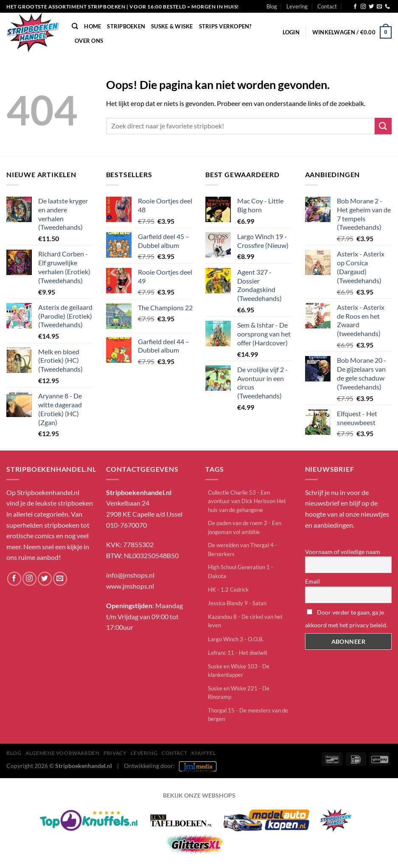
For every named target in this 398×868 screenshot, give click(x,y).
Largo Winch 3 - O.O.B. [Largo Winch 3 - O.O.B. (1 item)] (236, 639)
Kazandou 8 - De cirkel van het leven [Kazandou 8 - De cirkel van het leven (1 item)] (245, 621)
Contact (327, 6)
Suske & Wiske (172, 26)
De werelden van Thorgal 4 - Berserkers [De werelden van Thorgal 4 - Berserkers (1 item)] (242, 549)
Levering (297, 6)
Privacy (115, 753)
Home (92, 26)
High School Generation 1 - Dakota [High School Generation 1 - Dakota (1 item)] (241, 571)
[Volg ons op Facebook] (355, 7)
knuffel (203, 753)
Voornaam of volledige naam (343, 552)
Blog (272, 6)
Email (313, 581)
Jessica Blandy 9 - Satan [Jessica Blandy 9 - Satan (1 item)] (237, 603)
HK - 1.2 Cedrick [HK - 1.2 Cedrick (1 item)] (228, 590)
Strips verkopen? (225, 26)
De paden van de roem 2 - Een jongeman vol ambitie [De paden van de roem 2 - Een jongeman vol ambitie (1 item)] (245, 527)
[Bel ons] (387, 7)
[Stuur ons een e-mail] (379, 7)
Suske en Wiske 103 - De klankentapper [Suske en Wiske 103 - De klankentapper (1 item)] (239, 670)
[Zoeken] (75, 26)
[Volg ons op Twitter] (371, 7)
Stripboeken (126, 26)
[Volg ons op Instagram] (363, 7)
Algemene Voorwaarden (62, 753)
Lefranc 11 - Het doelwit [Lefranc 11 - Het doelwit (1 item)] (238, 653)
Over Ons (89, 41)
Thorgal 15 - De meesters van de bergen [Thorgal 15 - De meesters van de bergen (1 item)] (248, 715)
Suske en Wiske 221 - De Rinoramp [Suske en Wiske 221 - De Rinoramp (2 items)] (239, 693)
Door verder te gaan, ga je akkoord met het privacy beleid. (346, 619)
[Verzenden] (383, 126)
